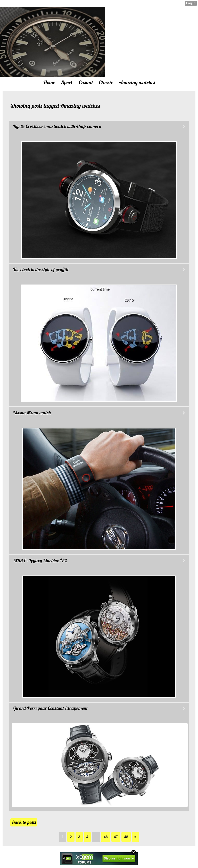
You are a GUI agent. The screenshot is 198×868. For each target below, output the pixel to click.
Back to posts (24, 822)
